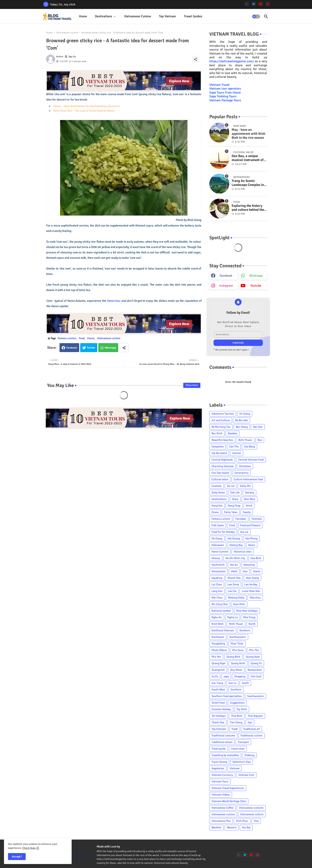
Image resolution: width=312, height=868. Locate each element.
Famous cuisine (67, 338)
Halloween (218, 545)
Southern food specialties (227, 696)
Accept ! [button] (17, 857)
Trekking (249, 755)
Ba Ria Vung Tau (221, 427)
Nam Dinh (239, 604)
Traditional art (252, 729)
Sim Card (256, 676)
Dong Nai (217, 506)
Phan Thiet (237, 644)
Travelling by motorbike (225, 755)
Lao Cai (232, 591)
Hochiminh (218, 565)
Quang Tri (256, 663)
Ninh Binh (218, 624)
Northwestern (238, 637)
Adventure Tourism (223, 414)
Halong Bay (236, 545)
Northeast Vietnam (223, 630)
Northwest (218, 637)
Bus (260, 440)
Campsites (218, 447)
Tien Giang (236, 722)
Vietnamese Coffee (223, 808)
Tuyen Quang (219, 762)
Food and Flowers (250, 525)
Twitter (91, 348)
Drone (215, 512)
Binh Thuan (245, 440)
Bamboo (233, 433)
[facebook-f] (247, 4)
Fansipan (241, 519)
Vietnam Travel (219, 85)
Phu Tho (254, 650)
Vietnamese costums (251, 808)
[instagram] (268, 4)
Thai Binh (237, 716)
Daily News (218, 493)
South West (218, 690)
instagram (226, 286)
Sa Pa (215, 676)
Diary (235, 499)
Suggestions (237, 703)
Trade (235, 729)
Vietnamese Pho (221, 821)
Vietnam (235, 768)
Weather (216, 827)
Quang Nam (253, 657)
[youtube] (261, 4)
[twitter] (254, 4)
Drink (249, 506)
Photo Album (219, 650)
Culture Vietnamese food (248, 479)
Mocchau (255, 598)
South (245, 683)
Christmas (245, 466)
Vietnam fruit (246, 775)
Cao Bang (249, 447)
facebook (226, 276)
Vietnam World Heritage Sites (229, 801)
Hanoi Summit (220, 552)
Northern (245, 630)
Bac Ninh (217, 433)
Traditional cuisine (251, 736)
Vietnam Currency (222, 775)
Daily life (245, 486)
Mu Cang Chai (220, 604)
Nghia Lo (233, 617)
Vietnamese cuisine (138, 16)
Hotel (234, 571)
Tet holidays (219, 716)
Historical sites (243, 552)
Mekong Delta (236, 598)
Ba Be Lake (242, 420)
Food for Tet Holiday (223, 532)
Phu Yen (216, 657)
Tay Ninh (242, 709)
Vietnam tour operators (225, 89)
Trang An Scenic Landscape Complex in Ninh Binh (248, 183)
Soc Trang (217, 683)
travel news (238, 749)
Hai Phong (251, 538)
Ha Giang (217, 538)
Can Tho (234, 447)
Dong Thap (234, 506)
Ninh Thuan (236, 624)
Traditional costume (223, 736)
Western (232, 827)
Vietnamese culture (252, 814)
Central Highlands (222, 460)
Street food (218, 703)
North (252, 624)
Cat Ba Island (219, 453)
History (216, 558)
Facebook (72, 348)
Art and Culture (221, 420)
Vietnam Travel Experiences (228, 788)
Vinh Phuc (242, 821)
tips (250, 722)
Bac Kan (258, 427)
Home (83, 16)
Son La (232, 683)
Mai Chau (217, 598)
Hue (245, 571)
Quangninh (218, 670)
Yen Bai (246, 827)
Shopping (240, 676)
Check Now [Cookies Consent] (29, 848)
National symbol (221, 611)
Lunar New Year (251, 591)
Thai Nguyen (255, 716)
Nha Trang (249, 617)
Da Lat (231, 486)
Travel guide (219, 749)
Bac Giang (242, 427)
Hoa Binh (256, 558)
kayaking (217, 578)
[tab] (83, 16)
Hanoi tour (114, 301)
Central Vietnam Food (251, 460)
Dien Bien (250, 499)
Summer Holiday (221, 709)
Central (237, 453)
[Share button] (124, 348)
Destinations (103, 16)
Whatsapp (110, 348)
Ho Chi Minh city (235, 558)
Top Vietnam (167, 16)
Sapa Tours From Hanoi (225, 93)
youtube (256, 286)
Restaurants (255, 670)
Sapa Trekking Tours (223, 96)
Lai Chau (217, 584)
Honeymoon (219, 571)
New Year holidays (247, 611)
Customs (217, 486)
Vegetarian (218, 768)
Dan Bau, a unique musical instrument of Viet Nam (248, 158)
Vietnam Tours (220, 782)
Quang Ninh (238, 663)
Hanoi (91, 338)
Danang (250, 493)
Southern (236, 690)
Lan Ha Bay (251, 584)
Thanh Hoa (218, 722)
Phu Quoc (238, 650)
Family (247, 512)
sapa (226, 676)
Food (82, 338)
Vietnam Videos (221, 795)
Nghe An (217, 617)
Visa (256, 821)
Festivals (257, 519)
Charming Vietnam (223, 466)
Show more (192, 385)
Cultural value (220, 479)
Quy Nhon (236, 670)
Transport (243, 742)
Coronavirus (241, 473)
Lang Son (217, 591)
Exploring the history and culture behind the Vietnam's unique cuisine (248, 208)
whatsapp (256, 276)
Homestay (249, 565)
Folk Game (218, 525)
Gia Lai (244, 532)
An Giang (245, 414)
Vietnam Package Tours (225, 100)
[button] (256, 17)
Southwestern (255, 696)
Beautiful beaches (222, 440)
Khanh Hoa (234, 578)
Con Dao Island (220, 473)
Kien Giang (252, 578)
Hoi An (234, 565)
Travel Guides (193, 16)
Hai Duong (234, 538)
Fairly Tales (231, 512)
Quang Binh (233, 657)
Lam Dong (233, 584)
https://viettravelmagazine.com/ (232, 61)
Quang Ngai (218, 663)
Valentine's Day (242, 762)
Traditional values (222, 742)
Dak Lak (235, 493)
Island (256, 571)
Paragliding (218, 644)
